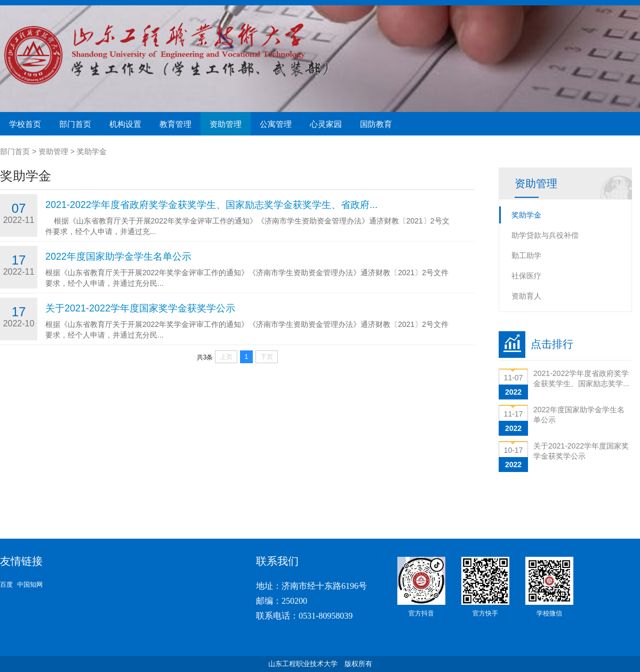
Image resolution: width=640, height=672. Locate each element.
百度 (6, 585)
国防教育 (376, 124)
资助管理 (226, 124)
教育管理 (175, 124)
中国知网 (30, 585)
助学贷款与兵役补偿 (545, 235)
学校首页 (25, 124)
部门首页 (75, 124)
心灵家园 (326, 124)
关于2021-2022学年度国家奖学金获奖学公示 (140, 308)
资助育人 (526, 296)
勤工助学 (526, 255)
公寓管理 (276, 124)
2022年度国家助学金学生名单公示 (118, 257)
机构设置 (125, 124)
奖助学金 (92, 151)
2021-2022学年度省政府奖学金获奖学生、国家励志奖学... (581, 378)
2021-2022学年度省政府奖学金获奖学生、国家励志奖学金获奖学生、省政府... (211, 205)
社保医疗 (526, 276)
